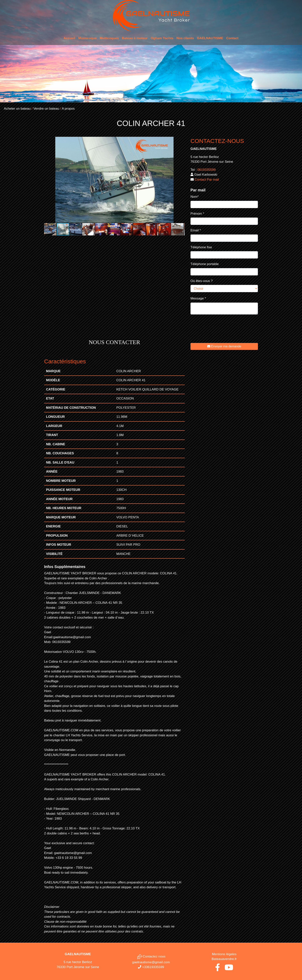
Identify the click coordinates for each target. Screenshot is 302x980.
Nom (195, 197)
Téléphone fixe (201, 247)
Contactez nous (151, 956)
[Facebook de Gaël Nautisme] (218, 969)
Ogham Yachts (162, 38)
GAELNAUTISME (210, 38)
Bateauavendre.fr (224, 959)
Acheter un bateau (17, 109)
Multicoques (109, 38)
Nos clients (185, 38)
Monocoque (87, 38)
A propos (68, 109)
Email (196, 230)
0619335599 (207, 170)
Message (198, 298)
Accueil (69, 38)
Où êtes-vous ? (202, 281)
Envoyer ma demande (224, 346)
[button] (181, 140)
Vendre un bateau (46, 109)
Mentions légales (224, 954)
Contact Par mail (207, 180)
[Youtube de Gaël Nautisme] (229, 969)
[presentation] (220, 332)
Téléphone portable (205, 264)
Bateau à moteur (135, 38)
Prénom (197, 214)
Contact (232, 38)
